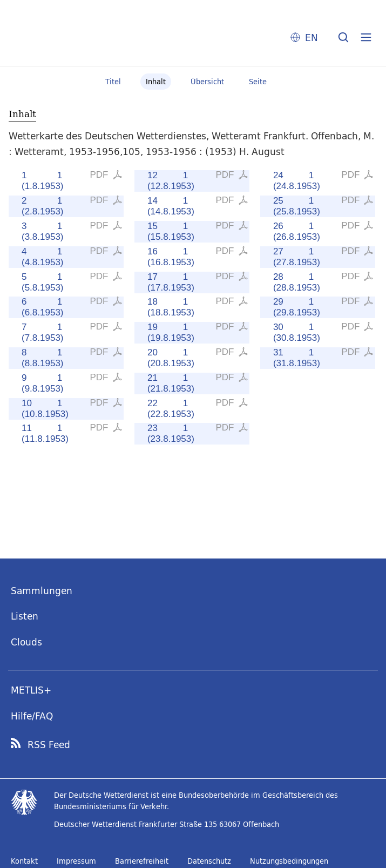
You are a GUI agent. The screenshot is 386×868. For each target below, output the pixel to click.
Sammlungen (42, 591)
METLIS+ (31, 690)
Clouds (26, 642)
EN (311, 38)
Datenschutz (209, 861)
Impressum (76, 861)
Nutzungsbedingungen (289, 861)
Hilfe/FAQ (32, 716)
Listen (25, 616)
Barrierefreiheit (142, 861)
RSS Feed (49, 745)
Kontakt (24, 861)
